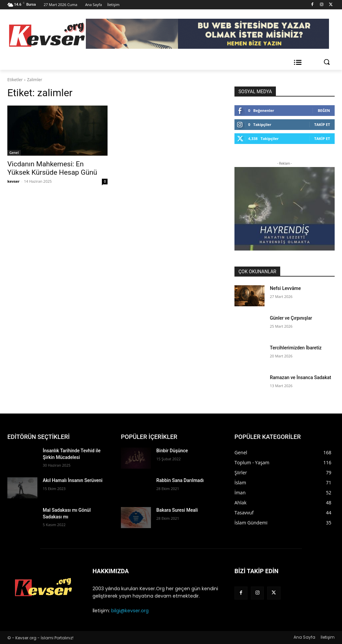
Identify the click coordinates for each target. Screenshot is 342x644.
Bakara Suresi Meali (177, 510)
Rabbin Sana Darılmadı (180, 480)
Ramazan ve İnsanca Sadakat (300, 377)
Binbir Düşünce (172, 451)
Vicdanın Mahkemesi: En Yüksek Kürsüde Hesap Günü (52, 168)
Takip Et (322, 124)
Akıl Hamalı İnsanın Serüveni (73, 480)
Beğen (324, 110)
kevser (14, 181)
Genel (14, 153)
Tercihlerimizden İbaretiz (296, 348)
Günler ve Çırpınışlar (291, 318)
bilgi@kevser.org (130, 611)
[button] (327, 62)
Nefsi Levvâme (285, 288)
